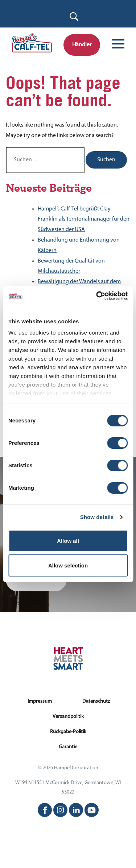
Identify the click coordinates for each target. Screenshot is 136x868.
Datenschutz (96, 701)
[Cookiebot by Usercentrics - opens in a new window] (97, 296)
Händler (82, 45)
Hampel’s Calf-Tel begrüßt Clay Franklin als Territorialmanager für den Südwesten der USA (84, 220)
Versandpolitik (68, 717)
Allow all (68, 541)
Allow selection (68, 565)
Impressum (40, 701)
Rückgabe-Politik (68, 732)
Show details (97, 517)
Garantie (68, 747)
